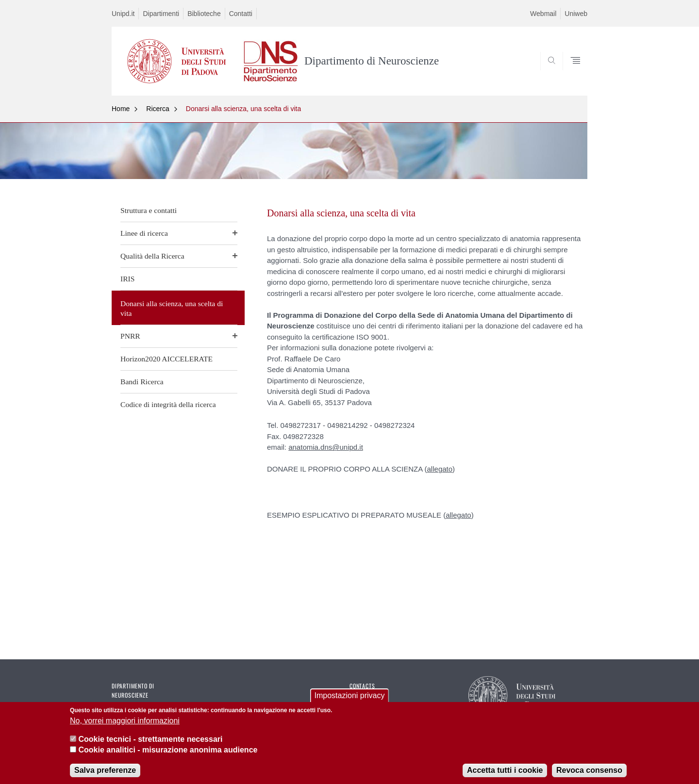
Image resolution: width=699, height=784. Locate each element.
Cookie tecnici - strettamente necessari (150, 744)
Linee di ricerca (144, 233)
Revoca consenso (589, 776)
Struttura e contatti (149, 210)
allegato (440, 469)
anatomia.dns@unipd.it (326, 447)
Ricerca (158, 109)
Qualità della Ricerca (152, 256)
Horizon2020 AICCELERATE (166, 359)
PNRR (130, 336)
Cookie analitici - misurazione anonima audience (168, 756)
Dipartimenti (161, 14)
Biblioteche (204, 14)
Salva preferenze (105, 776)
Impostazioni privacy (350, 701)
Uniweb (576, 14)
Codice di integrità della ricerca (168, 404)
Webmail (543, 14)
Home (121, 109)
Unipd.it (123, 14)
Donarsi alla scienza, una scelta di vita (243, 109)
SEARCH (570, 72)
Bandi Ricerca (142, 382)
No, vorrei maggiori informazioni (125, 726)
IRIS (127, 279)
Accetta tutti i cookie (505, 776)
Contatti (241, 14)
